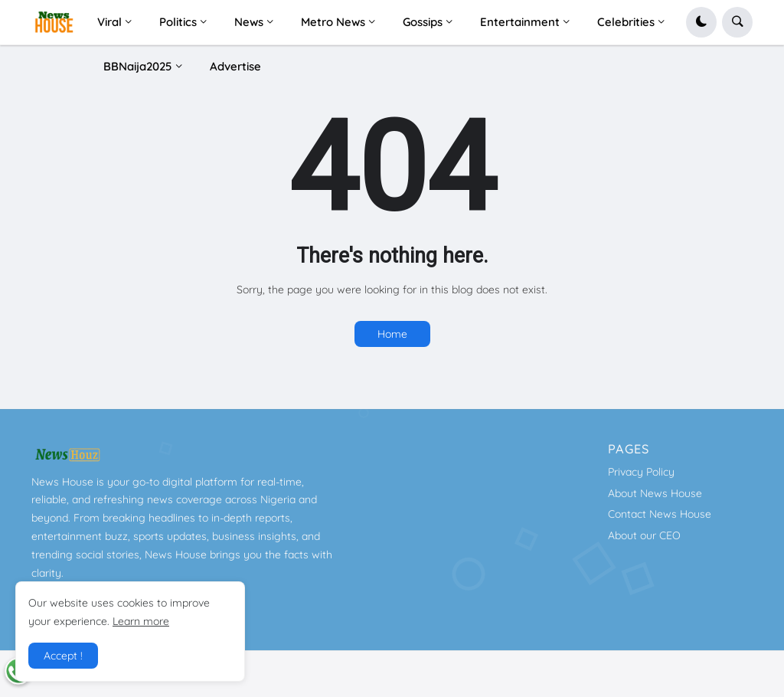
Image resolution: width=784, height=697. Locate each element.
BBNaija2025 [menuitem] (138, 66)
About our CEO (644, 535)
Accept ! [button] (63, 656)
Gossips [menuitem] (423, 22)
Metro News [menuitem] (333, 22)
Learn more (141, 621)
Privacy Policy (641, 472)
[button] (701, 22)
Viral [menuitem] (109, 22)
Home (392, 334)
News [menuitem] (249, 22)
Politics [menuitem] (178, 22)
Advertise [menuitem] (235, 66)
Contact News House (660, 514)
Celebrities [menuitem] (626, 22)
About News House (655, 493)
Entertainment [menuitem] (520, 22)
